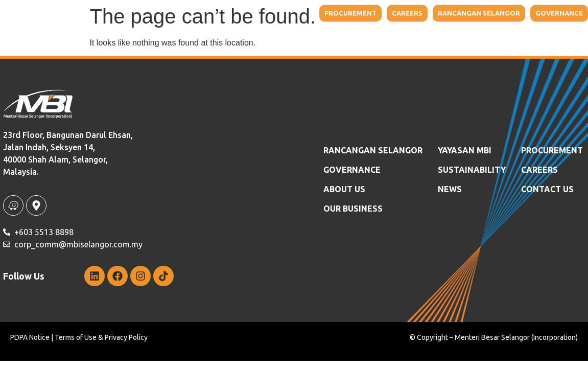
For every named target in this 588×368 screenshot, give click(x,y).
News (450, 189)
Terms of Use (76, 337)
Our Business (292, 22)
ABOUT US (344, 189)
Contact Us (542, 22)
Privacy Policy (126, 337)
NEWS (494, 22)
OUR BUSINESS (353, 209)
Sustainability (434, 22)
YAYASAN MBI (361, 22)
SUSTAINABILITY (472, 170)
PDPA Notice (30, 337)
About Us (221, 22)
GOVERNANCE (352, 170)
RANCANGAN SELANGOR (373, 150)
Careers (539, 170)
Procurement (552, 150)
